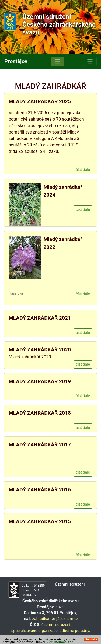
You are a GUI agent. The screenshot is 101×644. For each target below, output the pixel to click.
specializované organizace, (35, 631)
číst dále (83, 170)
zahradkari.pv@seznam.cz (55, 619)
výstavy (52, 636)
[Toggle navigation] (57, 61)
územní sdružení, (56, 625)
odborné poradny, (74, 631)
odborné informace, (27, 636)
